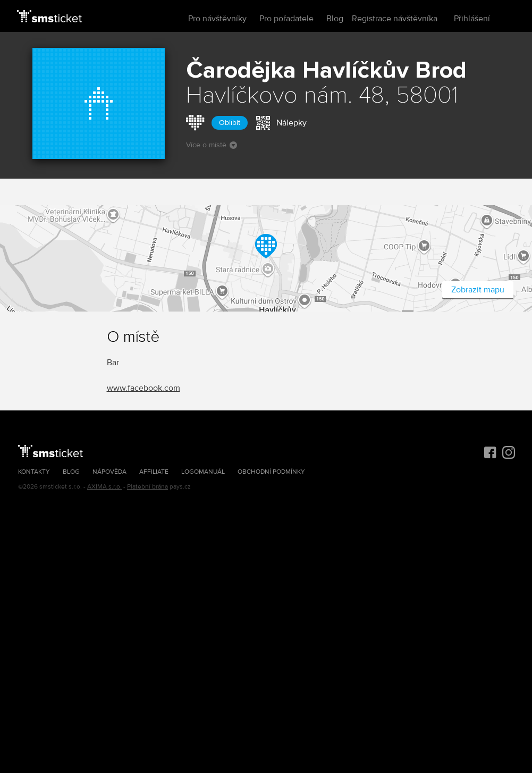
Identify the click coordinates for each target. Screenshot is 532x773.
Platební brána (147, 487)
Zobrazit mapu (478, 290)
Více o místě (212, 145)
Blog (335, 19)
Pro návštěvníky (217, 19)
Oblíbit (230, 123)
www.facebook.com (143, 388)
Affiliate (154, 472)
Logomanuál (203, 472)
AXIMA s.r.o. (104, 487)
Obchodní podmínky (271, 472)
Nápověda (109, 472)
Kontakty (34, 472)
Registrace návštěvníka (395, 19)
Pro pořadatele (286, 19)
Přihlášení (472, 19)
